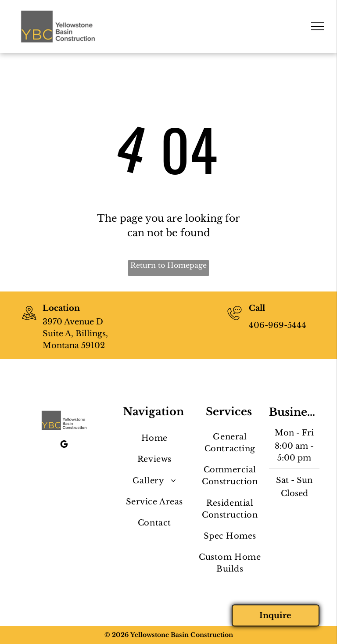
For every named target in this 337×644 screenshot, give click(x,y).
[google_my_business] (64, 445)
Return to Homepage (168, 265)
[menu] (318, 26)
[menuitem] (154, 439)
